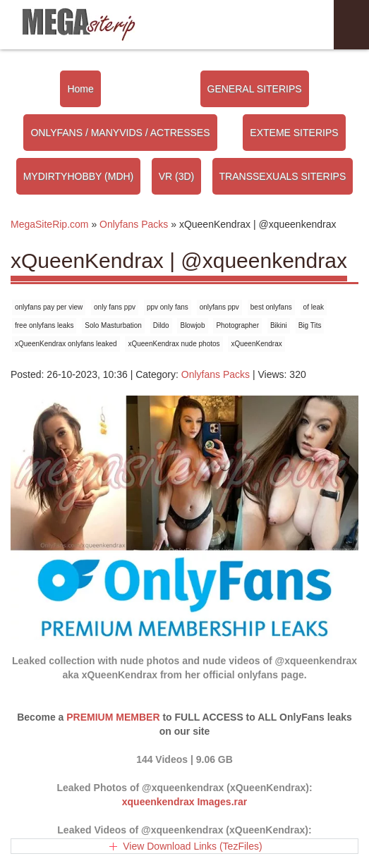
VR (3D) (177, 176)
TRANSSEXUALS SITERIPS (283, 176)
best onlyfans (271, 307)
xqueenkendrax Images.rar (184, 802)
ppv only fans (168, 307)
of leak (314, 307)
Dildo (161, 325)
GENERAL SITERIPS (255, 89)
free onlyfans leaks (44, 325)
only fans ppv (115, 307)
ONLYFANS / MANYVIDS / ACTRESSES (120, 133)
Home (80, 89)
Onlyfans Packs (216, 374)
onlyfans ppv (219, 307)
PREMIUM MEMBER (113, 717)
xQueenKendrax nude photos (174, 344)
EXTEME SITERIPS (294, 133)
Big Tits (310, 325)
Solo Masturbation (113, 325)
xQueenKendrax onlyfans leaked (66, 344)
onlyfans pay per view (49, 307)
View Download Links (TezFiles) (192, 846)
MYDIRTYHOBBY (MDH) (79, 176)
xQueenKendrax (256, 344)
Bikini (279, 325)
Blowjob (192, 325)
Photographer (237, 325)
